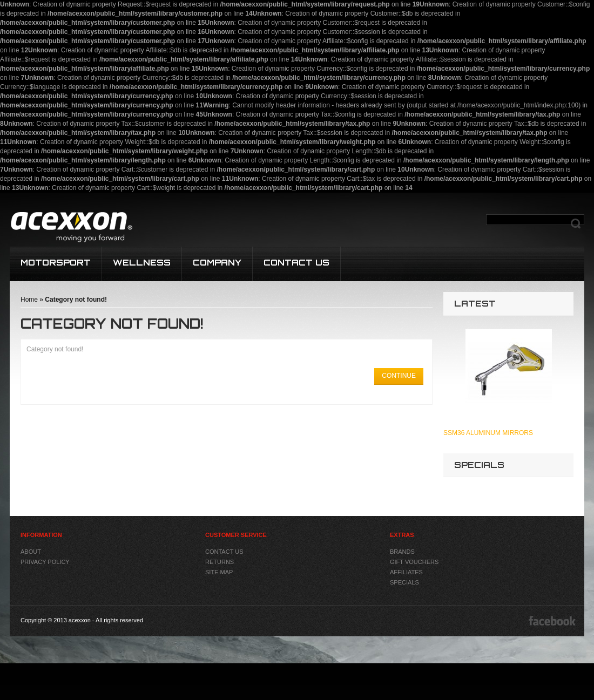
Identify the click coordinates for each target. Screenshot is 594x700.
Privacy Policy (45, 562)
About (31, 552)
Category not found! (76, 300)
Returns (220, 562)
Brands (402, 552)
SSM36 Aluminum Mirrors (488, 433)
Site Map (219, 572)
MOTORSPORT (56, 263)
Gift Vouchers (414, 562)
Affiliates (406, 572)
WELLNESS (142, 263)
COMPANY (217, 263)
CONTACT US (296, 263)
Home (29, 300)
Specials (404, 582)
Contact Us (224, 552)
